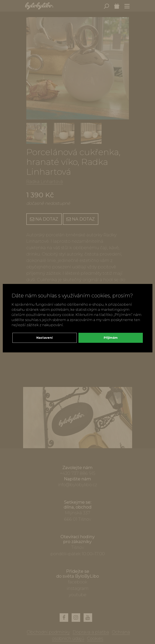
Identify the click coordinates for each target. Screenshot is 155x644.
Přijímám (111, 338)
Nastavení (44, 338)
